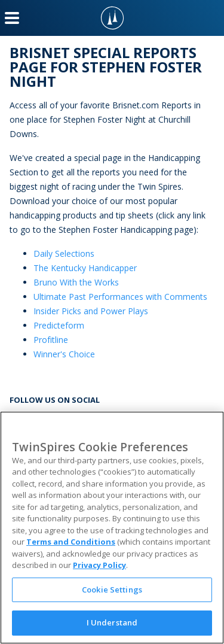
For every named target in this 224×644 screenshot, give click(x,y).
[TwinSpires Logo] (112, 18)
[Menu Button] (12, 18)
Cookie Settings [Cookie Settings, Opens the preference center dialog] (112, 590)
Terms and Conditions (71, 542)
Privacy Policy (99, 565)
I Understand (112, 622)
